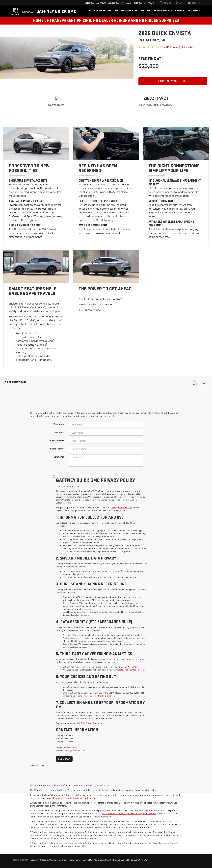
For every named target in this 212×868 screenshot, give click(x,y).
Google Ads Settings (130, 667)
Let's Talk (64, 759)
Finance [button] (180, 11)
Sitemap (63, 860)
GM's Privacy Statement (91, 723)
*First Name (59, 424)
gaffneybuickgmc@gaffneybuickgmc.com (97, 696)
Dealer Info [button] (194, 11)
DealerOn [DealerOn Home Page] (53, 860)
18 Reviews (173, 47)
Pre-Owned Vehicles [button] (126, 11)
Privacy (71, 860)
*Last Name (59, 433)
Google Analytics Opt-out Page (131, 670)
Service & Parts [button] (163, 11)
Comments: (59, 457)
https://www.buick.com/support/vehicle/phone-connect (129, 813)
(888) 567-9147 (70, 747)
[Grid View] (194, 382)
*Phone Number (57, 449)
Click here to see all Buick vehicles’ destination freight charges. (66, 798)
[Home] (90, 11)
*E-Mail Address (57, 441)
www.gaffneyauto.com (121, 507)
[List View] (203, 382)
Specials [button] (146, 11)
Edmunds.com (190, 47)
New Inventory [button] (103, 11)
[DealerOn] (20, 860)
